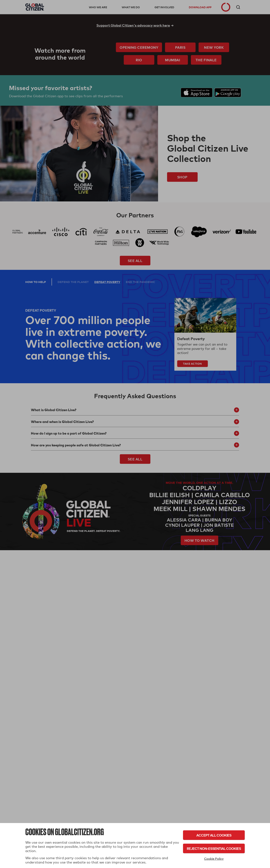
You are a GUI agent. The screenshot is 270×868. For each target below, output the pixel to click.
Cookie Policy (214, 859)
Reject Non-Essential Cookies (214, 848)
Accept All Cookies (214, 835)
